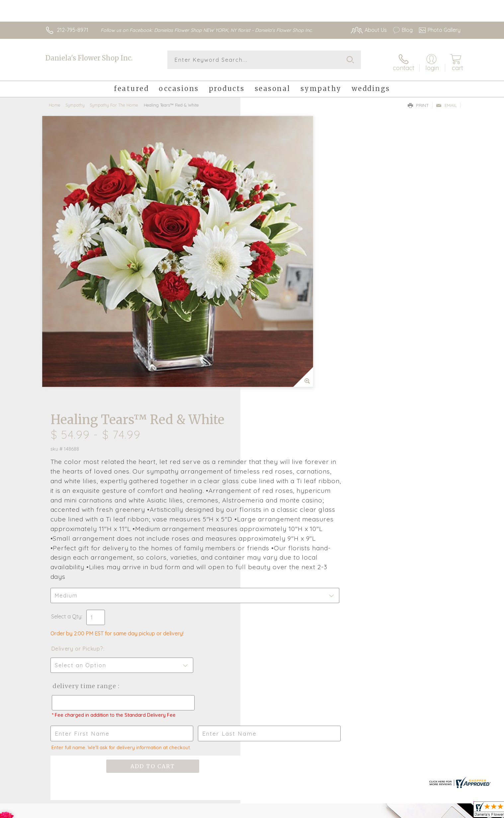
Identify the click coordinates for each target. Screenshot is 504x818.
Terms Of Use (315, 811)
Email (446, 102)
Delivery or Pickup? (279, 395)
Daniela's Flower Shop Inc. (89, 58)
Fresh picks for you (194, 608)
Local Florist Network (402, 811)
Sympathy (75, 101)
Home (55, 101)
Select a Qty (268, 363)
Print (418, 102)
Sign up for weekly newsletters (335, 605)
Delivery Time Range (285, 433)
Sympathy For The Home (114, 101)
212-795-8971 (73, 30)
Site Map (443, 811)
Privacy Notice (354, 811)
